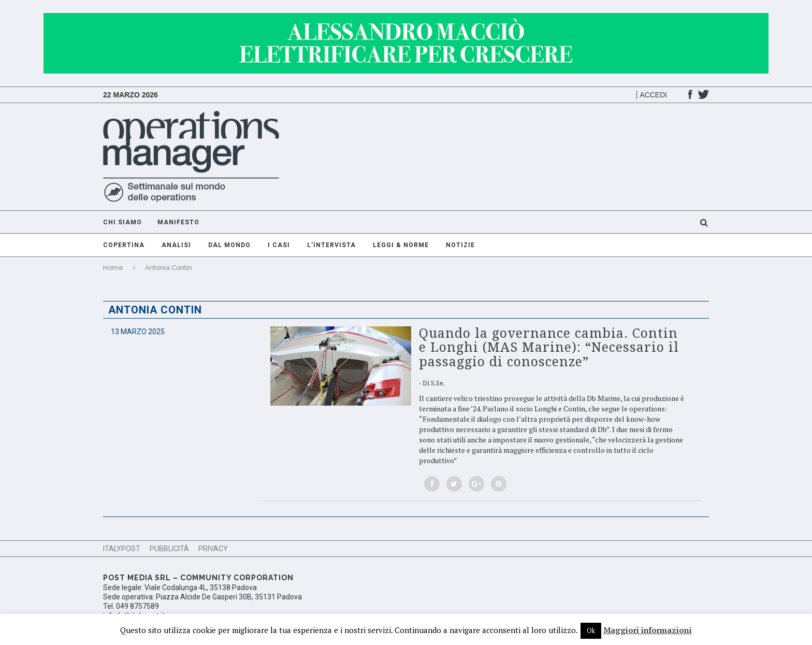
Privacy (213, 549)
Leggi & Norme (401, 245)
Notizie (460, 245)
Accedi (653, 95)
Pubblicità (169, 549)
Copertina (124, 245)
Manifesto (178, 222)
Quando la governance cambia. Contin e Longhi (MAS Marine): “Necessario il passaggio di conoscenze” (549, 348)
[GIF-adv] (406, 18)
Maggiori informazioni (648, 630)
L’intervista (331, 245)
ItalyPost (122, 549)
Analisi (176, 245)
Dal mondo (229, 245)
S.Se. (438, 383)
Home (113, 268)
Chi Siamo (122, 222)
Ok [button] (591, 630)
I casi (279, 245)
